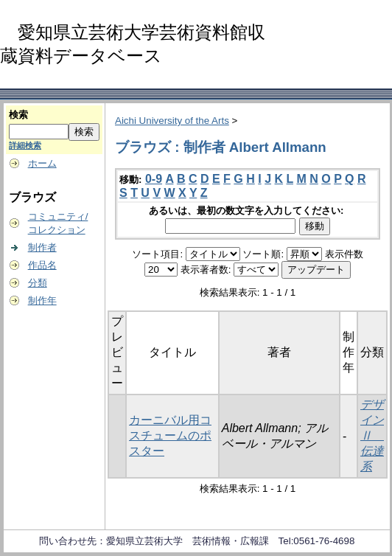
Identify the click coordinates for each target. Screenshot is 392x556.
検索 (18, 115)
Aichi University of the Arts (172, 121)
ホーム (42, 163)
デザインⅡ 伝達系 (372, 435)
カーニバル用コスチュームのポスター (170, 435)
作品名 (42, 265)
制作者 (42, 247)
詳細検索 (25, 145)
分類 (38, 283)
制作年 (42, 300)
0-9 (154, 179)
